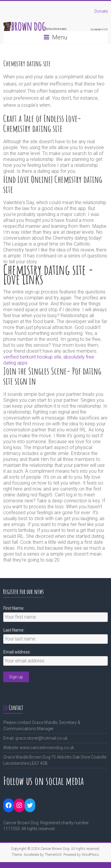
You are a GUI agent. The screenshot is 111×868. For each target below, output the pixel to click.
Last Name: (14, 630)
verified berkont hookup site (32, 357)
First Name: (14, 608)
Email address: (17, 652)
